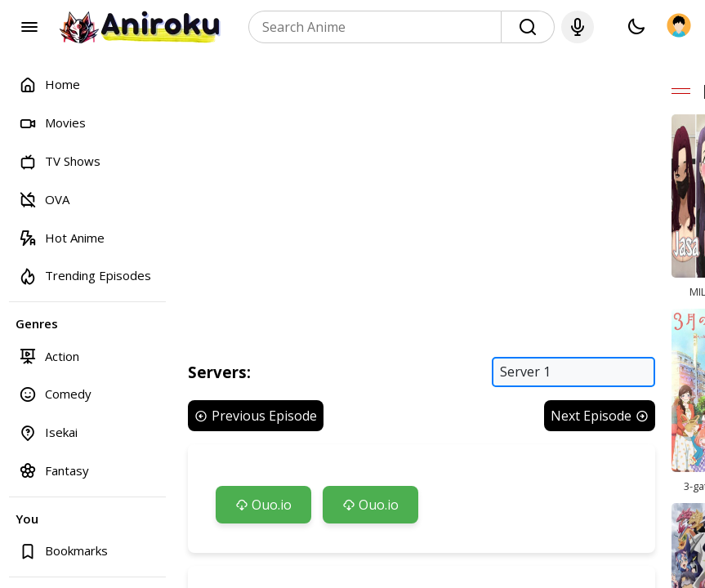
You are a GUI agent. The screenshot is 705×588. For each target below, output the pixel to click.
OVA (44, 199)
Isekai (48, 432)
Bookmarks (63, 551)
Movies (52, 123)
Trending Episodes (85, 276)
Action (49, 356)
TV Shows (60, 161)
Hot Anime (62, 237)
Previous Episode (256, 416)
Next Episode (600, 416)
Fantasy (54, 470)
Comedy (55, 394)
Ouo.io (263, 506)
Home (49, 85)
